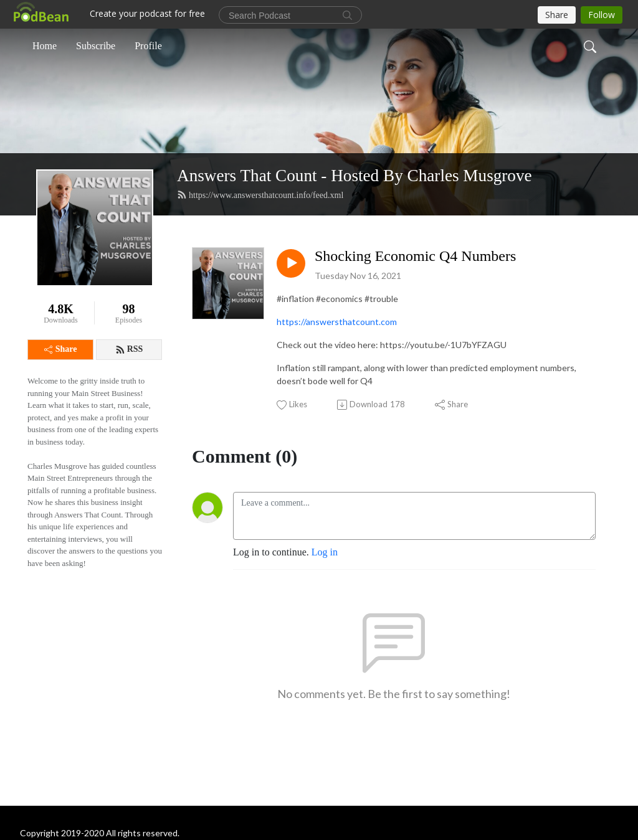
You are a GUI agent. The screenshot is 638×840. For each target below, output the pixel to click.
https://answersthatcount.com (337, 322)
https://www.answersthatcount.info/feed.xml (260, 195)
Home (45, 46)
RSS (129, 349)
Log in (325, 552)
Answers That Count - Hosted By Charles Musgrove (355, 176)
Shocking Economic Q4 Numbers (415, 256)
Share (61, 349)
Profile (148, 46)
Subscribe (96, 46)
